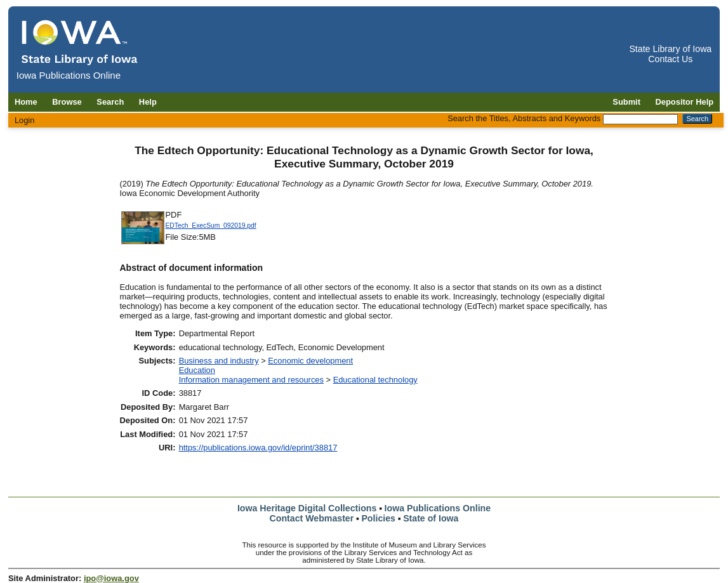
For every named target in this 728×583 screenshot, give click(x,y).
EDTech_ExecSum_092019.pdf (211, 226)
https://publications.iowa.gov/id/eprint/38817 (258, 448)
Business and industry (219, 361)
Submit (626, 102)
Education (197, 370)
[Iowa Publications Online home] (80, 42)
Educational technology (375, 380)
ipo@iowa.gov (111, 578)
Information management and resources (251, 380)
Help (148, 102)
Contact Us (670, 59)
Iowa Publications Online (438, 508)
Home (26, 102)
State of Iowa (431, 518)
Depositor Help (685, 102)
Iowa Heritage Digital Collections (307, 508)
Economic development (310, 361)
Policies (378, 518)
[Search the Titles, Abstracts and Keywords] (640, 119)
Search (110, 102)
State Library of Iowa (670, 49)
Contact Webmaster (312, 518)
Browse (67, 102)
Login (25, 120)
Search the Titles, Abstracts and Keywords (524, 118)
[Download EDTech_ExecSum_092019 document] (143, 243)
